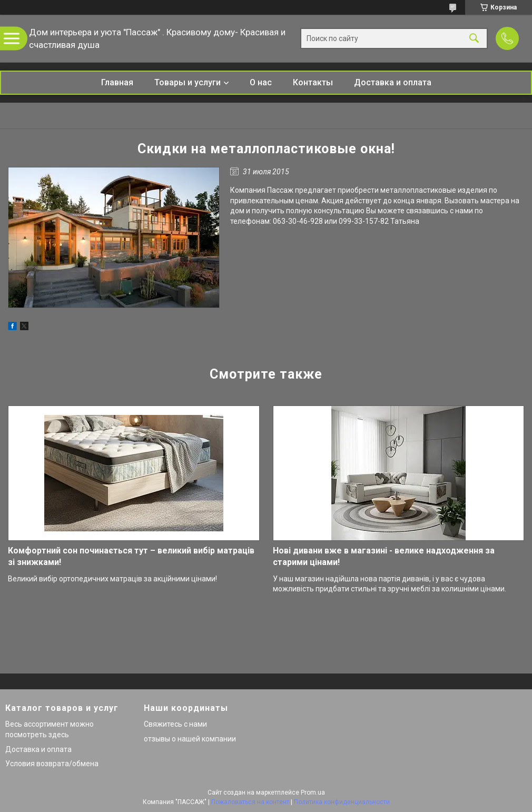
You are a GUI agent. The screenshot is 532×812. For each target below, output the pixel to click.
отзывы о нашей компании (190, 739)
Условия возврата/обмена (52, 764)
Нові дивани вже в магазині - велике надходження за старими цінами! (384, 556)
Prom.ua (313, 793)
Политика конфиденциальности (342, 802)
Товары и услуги (188, 82)
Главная (117, 82)
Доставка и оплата (393, 82)
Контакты (313, 82)
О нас (261, 82)
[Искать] (474, 39)
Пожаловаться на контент (250, 802)
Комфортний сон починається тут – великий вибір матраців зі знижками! (131, 556)
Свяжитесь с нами (175, 724)
